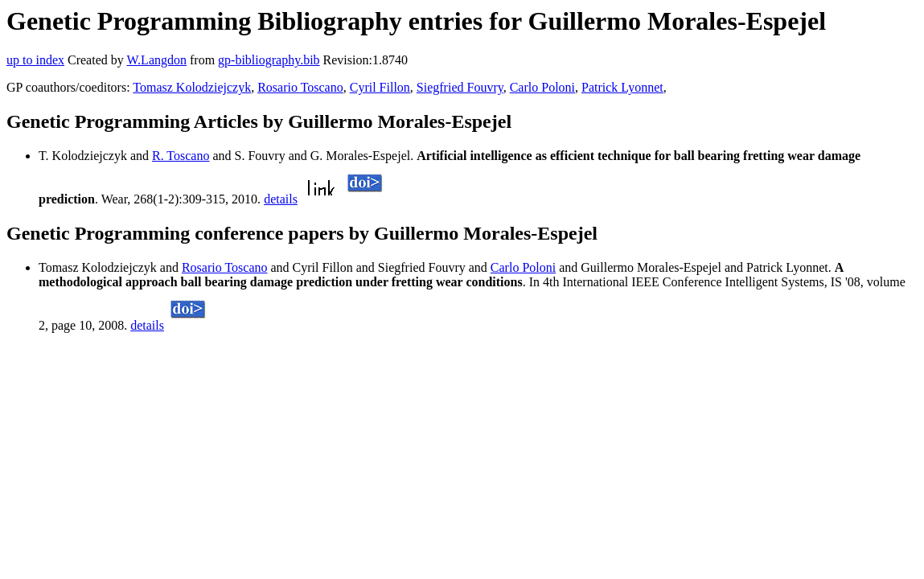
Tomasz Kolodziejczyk (192, 87)
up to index (35, 60)
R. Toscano (181, 156)
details (281, 199)
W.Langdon (156, 60)
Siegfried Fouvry (460, 87)
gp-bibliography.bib (269, 60)
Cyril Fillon (380, 87)
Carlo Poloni (542, 87)
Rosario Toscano (300, 87)
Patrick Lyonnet (622, 87)
